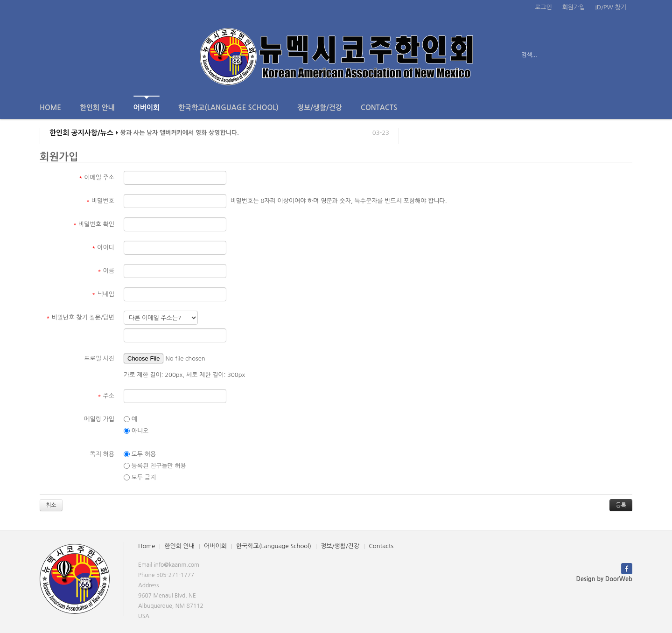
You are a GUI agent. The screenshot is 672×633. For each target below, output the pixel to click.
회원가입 (574, 7)
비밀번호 (100, 201)
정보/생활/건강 (320, 108)
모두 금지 (140, 478)
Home (50, 108)
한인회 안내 (97, 108)
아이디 (103, 247)
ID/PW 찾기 (611, 7)
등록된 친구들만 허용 (155, 466)
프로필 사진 (99, 358)
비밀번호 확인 (94, 224)
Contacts (379, 108)
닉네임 (103, 294)
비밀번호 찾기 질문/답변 (80, 317)
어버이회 (147, 103)
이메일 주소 (97, 177)
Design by (604, 579)
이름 (106, 271)
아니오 (136, 431)
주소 (106, 396)
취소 (51, 505)
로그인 (543, 7)
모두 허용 (140, 454)
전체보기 (66, 55)
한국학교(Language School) (228, 108)
